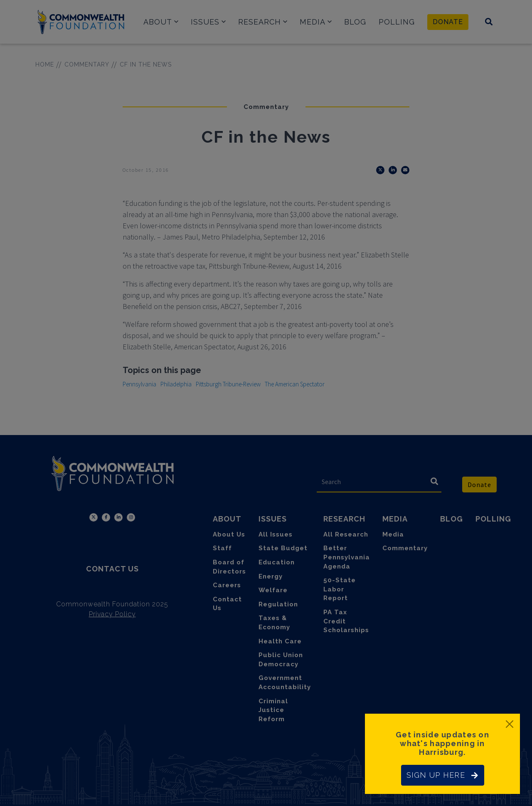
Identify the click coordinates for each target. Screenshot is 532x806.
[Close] (510, 724)
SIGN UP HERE (443, 775)
